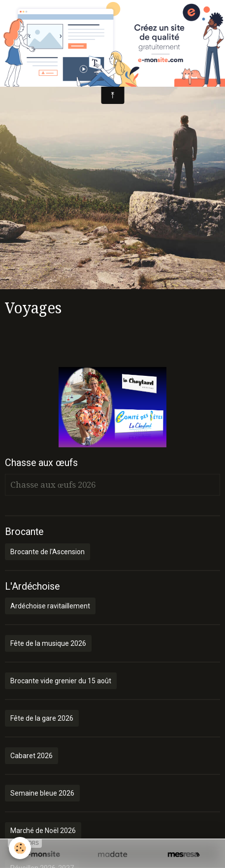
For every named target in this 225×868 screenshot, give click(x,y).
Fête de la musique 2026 (48, 643)
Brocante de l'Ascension (48, 552)
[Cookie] (20, 848)
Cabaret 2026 (32, 756)
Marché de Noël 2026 (43, 831)
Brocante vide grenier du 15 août (61, 681)
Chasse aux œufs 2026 (53, 485)
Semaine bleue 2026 (42, 793)
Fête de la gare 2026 (42, 718)
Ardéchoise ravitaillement (50, 606)
